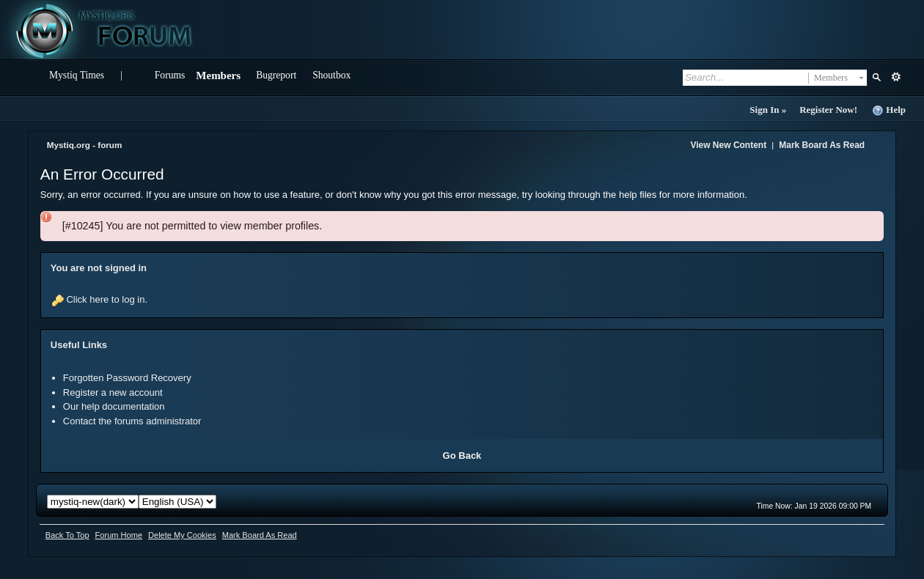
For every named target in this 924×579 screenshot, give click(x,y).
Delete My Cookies (182, 535)
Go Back (462, 456)
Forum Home (119, 535)
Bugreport (276, 75)
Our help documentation (114, 406)
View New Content (728, 145)
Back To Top (67, 535)
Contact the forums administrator (132, 421)
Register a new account (113, 392)
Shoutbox (331, 75)
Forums (170, 75)
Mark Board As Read (822, 145)
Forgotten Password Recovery (127, 378)
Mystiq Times (77, 75)
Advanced (896, 77)
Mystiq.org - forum (85, 145)
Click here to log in (105, 299)
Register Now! (828, 110)
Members (218, 75)
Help (889, 110)
